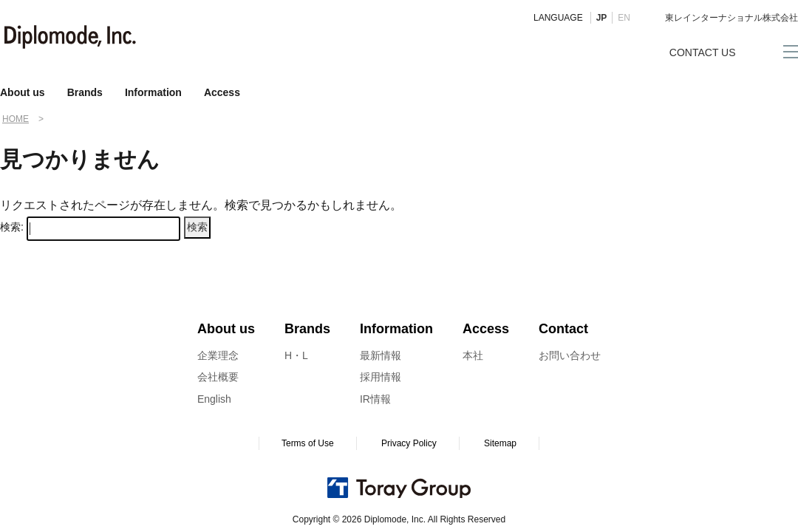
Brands (85, 92)
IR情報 (375, 399)
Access (222, 92)
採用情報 (381, 377)
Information (153, 92)
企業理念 (218, 355)
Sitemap (500, 443)
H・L (296, 355)
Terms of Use (308, 443)
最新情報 (381, 355)
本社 (473, 355)
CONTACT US (703, 52)
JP (602, 18)
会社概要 (218, 377)
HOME (16, 119)
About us (23, 92)
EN (624, 18)
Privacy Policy (409, 443)
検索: (12, 227)
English (214, 399)
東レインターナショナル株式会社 (731, 18)
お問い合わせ (570, 355)
